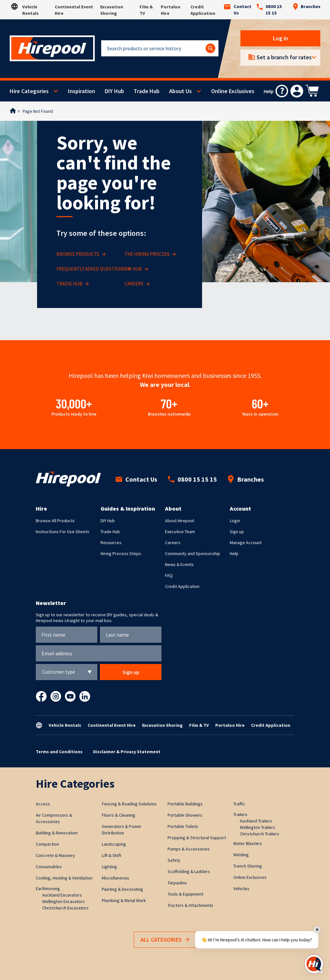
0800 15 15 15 (269, 10)
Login (235, 521)
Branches (306, 6)
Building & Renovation (57, 833)
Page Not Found (38, 111)
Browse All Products (55, 521)
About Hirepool (180, 521)
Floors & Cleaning (119, 815)
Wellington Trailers (257, 827)
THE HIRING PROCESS (150, 254)
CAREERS (137, 284)
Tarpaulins (177, 883)
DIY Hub (114, 91)
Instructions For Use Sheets (63, 532)
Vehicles (241, 889)
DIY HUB (136, 269)
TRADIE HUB (73, 284)
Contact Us (238, 10)
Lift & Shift (112, 855)
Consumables (49, 867)
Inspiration (82, 91)
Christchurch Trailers (259, 834)
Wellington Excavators (63, 901)
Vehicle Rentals (65, 725)
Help (234, 553)
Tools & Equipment (185, 894)
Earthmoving (48, 889)
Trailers (240, 814)
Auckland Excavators (62, 895)
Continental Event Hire (112, 725)
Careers (173, 543)
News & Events (179, 564)
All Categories (165, 940)
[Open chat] (314, 964)
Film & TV (199, 725)
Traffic (239, 804)
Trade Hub (147, 91)
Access (43, 804)
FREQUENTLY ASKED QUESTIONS (94, 269)
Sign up (237, 532)
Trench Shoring (248, 866)
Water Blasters (248, 843)
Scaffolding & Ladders (189, 871)
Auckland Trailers (256, 821)
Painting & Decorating (122, 889)
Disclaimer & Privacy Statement (127, 752)
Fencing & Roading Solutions (129, 804)
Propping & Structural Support (197, 838)
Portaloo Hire (230, 725)
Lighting (109, 867)
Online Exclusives (233, 91)
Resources (111, 543)
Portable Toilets (183, 826)
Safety (174, 860)
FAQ (169, 575)
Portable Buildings (185, 804)
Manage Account (246, 543)
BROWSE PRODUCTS (81, 254)
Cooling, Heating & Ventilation (64, 878)
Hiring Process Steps (121, 553)
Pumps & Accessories (189, 849)
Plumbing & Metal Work (124, 900)
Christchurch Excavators (65, 908)
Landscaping (114, 844)
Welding (241, 855)
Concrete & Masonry (55, 855)
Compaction (47, 844)
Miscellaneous (116, 878)
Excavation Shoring (162, 725)
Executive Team (180, 532)
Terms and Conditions (59, 752)
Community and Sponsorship (193, 553)
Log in (281, 38)
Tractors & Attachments (190, 905)
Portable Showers (185, 815)
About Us (180, 91)
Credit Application (182, 586)
